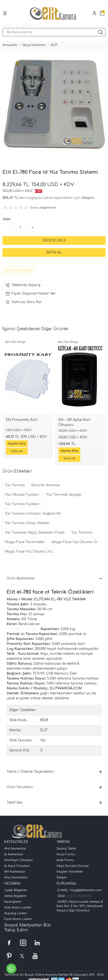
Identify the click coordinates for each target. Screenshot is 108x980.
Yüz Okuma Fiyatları (22, 495)
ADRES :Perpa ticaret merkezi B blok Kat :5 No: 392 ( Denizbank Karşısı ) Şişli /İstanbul (80, 906)
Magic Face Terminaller (25, 542)
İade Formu (65, 860)
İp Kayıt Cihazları (17, 866)
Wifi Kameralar (15, 872)
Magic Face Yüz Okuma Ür (75, 542)
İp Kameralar (14, 854)
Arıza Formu (66, 854)
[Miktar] (20, 228)
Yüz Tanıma (15, 485)
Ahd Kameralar (15, 849)
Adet (7, 219)
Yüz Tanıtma (82, 533)
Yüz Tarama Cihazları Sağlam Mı (33, 514)
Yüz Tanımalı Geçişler (64, 495)
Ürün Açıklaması (54, 578)
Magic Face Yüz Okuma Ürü (29, 552)
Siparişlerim (13, 902)
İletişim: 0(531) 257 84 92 (22, 26)
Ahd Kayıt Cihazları (18, 860)
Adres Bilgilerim (15, 896)
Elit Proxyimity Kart (22, 420)
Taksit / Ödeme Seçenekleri (54, 772)
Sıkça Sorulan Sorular (73, 866)
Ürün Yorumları (54, 787)
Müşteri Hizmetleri (70, 872)
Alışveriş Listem (15, 913)
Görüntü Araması (46, 485)
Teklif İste (54, 803)
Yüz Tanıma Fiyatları (22, 504)
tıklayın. (88, 198)
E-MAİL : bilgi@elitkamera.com (79, 890)
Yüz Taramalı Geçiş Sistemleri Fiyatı (35, 533)
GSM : (62, 896)
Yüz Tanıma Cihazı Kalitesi (27, 523)
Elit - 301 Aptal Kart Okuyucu (74, 422)
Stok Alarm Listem (18, 908)
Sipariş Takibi (66, 849)
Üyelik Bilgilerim (16, 890)
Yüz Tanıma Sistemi (24, 629)
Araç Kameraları (16, 877)
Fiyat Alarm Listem (18, 919)
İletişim (62, 877)
